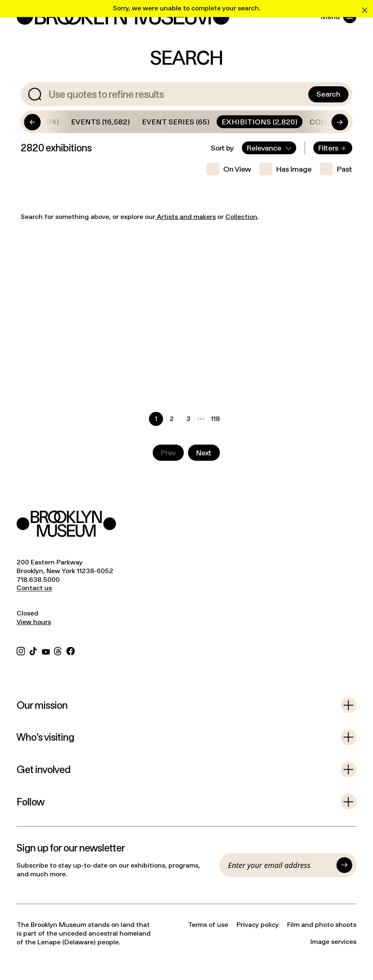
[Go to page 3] (188, 419)
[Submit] (344, 865)
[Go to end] (327, 122)
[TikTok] (33, 650)
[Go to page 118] (215, 419)
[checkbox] (213, 169)
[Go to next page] (204, 453)
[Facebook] (71, 650)
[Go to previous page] (168, 453)
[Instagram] (21, 650)
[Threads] (58, 650)
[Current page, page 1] (156, 419)
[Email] (280, 865)
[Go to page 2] (172, 419)
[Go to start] (45, 122)
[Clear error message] (365, 8)
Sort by (222, 148)
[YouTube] (46, 650)
